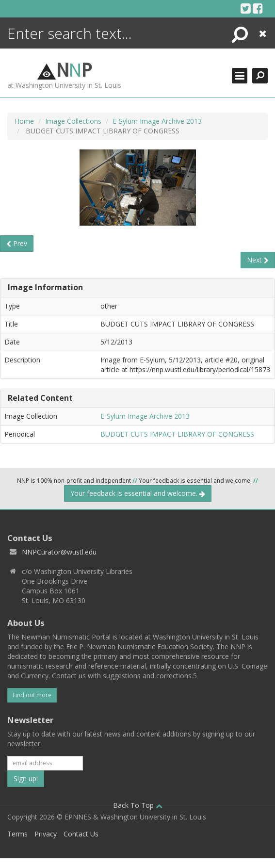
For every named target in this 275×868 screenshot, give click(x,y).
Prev (17, 243)
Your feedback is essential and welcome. (138, 493)
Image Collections (73, 121)
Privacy (46, 834)
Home (24, 121)
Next (258, 260)
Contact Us (81, 834)
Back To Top (138, 805)
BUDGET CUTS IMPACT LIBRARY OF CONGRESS (177, 434)
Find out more (32, 695)
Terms (17, 834)
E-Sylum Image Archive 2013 (157, 121)
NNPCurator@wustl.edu (59, 552)
